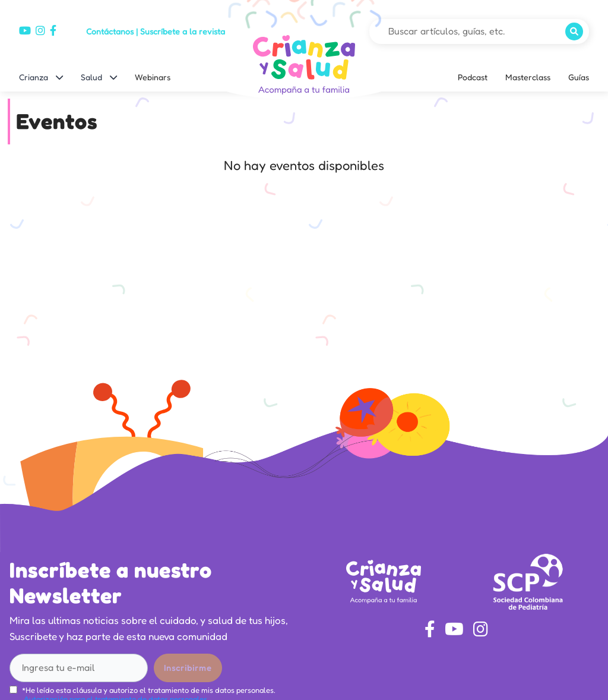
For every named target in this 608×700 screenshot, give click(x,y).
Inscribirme (188, 668)
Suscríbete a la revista (183, 31)
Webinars (153, 77)
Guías (579, 77)
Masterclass (528, 77)
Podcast (473, 77)
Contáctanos (110, 31)
